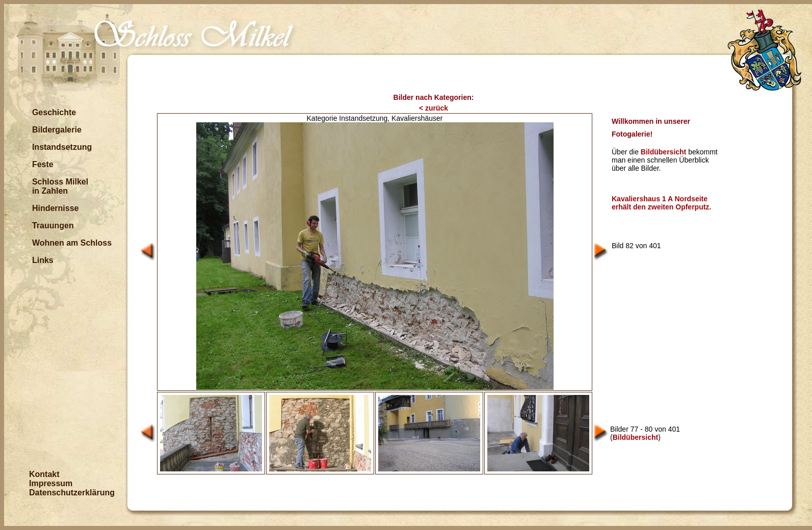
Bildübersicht (663, 152)
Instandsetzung (62, 147)
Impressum (51, 483)
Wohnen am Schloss (72, 243)
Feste (43, 164)
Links (43, 260)
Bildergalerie (57, 130)
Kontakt (44, 474)
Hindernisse (56, 208)
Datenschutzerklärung (72, 493)
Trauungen (53, 226)
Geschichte (54, 112)
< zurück (434, 108)
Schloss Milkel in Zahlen (60, 186)
